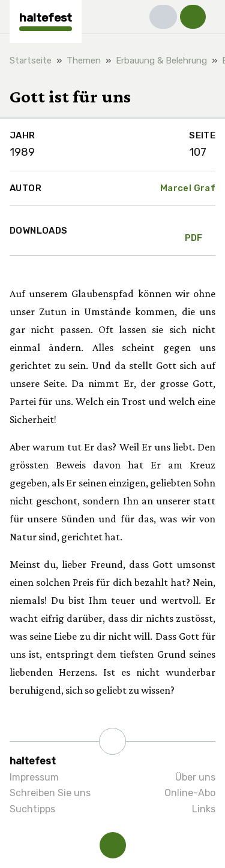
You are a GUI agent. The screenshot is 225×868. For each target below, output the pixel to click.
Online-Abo (190, 793)
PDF (194, 231)
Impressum (34, 777)
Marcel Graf (188, 188)
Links (204, 809)
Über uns (195, 777)
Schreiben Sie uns (50, 793)
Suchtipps (32, 809)
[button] (163, 17)
